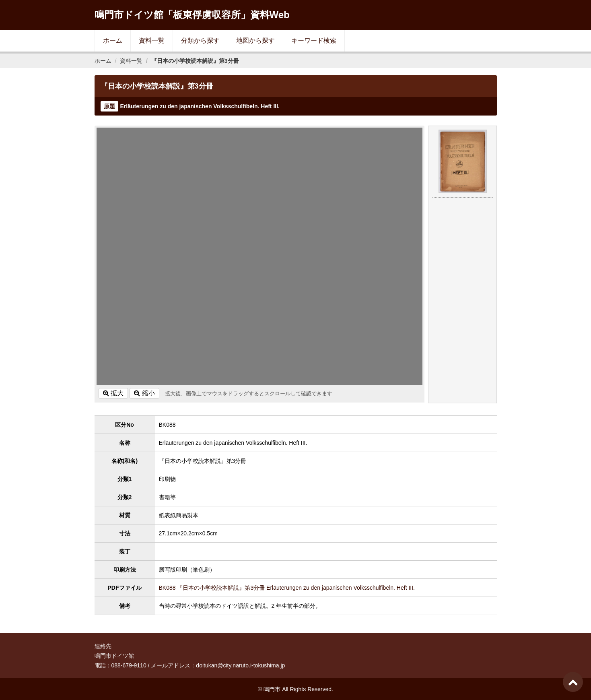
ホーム (113, 40)
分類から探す (200, 40)
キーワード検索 (314, 40)
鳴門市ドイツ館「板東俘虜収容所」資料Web (192, 15)
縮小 (144, 393)
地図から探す (255, 40)
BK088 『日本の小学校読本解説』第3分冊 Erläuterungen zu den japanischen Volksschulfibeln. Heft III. (287, 588)
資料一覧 (152, 40)
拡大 (113, 393)
